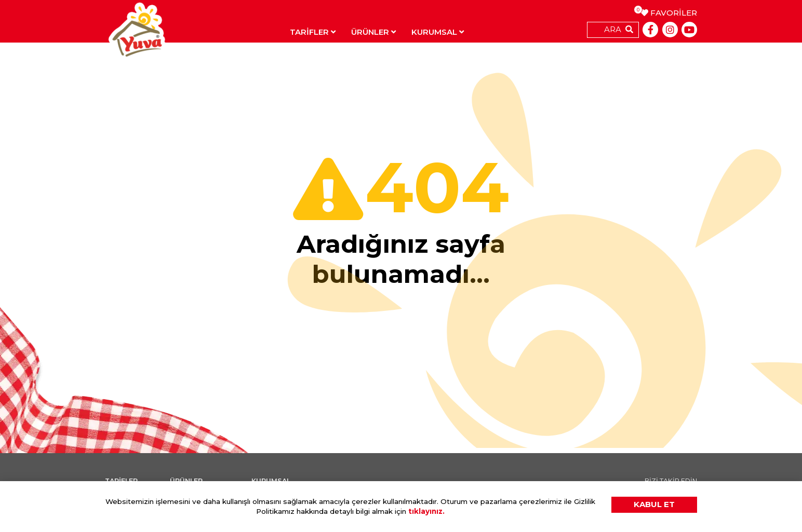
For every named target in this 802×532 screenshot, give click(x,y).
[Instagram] (670, 30)
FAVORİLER (669, 13)
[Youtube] (689, 30)
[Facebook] (650, 30)
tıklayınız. (426, 511)
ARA (613, 29)
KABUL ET (654, 504)
